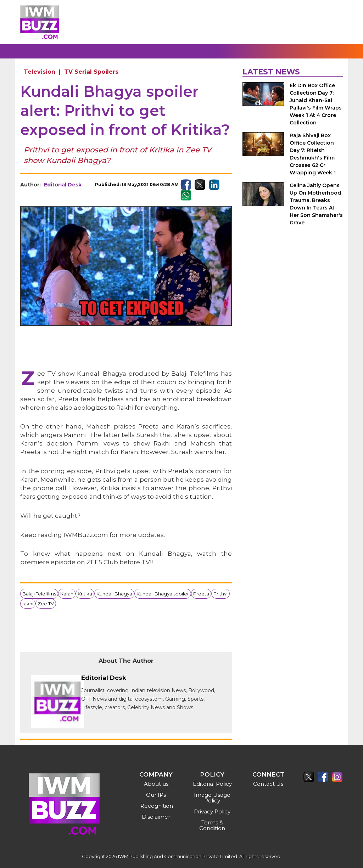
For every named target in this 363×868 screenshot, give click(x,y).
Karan (67, 594)
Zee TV (46, 604)
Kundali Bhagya (114, 594)
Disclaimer (156, 817)
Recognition (157, 806)
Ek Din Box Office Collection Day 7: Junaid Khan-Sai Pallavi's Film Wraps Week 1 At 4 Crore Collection (316, 104)
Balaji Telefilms (39, 594)
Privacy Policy (212, 811)
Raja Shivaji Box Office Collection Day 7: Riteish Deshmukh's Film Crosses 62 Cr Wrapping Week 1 (313, 154)
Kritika (85, 594)
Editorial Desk (63, 185)
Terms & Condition (212, 825)
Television (40, 72)
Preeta (201, 594)
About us (156, 784)
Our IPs (156, 795)
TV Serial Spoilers (91, 72)
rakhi (28, 604)
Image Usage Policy (212, 798)
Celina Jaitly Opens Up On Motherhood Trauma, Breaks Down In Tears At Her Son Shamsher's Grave (316, 204)
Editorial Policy (212, 784)
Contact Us (268, 784)
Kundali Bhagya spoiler (163, 594)
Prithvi (220, 594)
